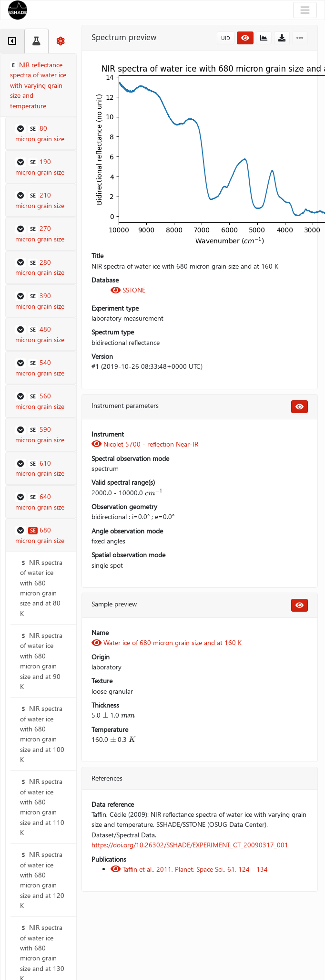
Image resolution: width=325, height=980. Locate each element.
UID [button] (226, 38)
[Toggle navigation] (305, 10)
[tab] (12, 41)
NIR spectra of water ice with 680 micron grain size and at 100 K (42, 734)
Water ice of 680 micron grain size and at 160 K (167, 642)
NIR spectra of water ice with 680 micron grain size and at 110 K (42, 807)
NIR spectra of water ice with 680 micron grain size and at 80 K (41, 588)
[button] (41, 134)
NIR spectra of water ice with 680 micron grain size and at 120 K (42, 880)
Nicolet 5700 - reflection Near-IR (145, 444)
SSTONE (128, 290)
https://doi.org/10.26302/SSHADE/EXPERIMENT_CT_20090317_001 (190, 845)
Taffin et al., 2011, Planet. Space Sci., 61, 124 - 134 (189, 869)
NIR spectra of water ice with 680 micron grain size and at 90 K (41, 661)
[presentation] (154, 493)
